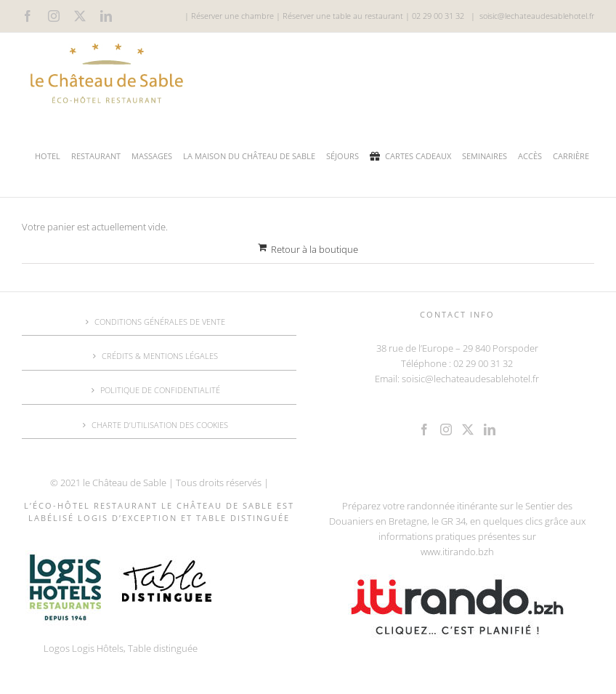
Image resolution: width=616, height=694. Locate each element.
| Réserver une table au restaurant (339, 16)
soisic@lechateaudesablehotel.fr (537, 16)
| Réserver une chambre (229, 16)
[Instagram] (446, 429)
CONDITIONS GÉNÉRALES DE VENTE (160, 322)
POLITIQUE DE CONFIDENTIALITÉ (160, 390)
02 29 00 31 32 (438, 16)
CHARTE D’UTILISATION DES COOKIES (160, 425)
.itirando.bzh (467, 552)
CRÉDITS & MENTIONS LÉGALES (160, 356)
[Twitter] (468, 429)
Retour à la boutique (315, 249)
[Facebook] (424, 429)
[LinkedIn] (490, 429)
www (430, 552)
